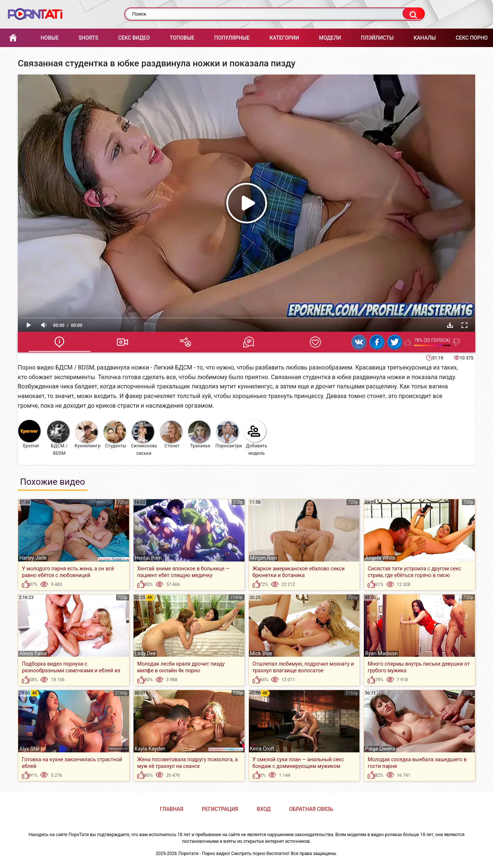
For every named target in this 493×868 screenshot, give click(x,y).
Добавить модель (256, 438)
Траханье (199, 435)
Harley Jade (33, 558)
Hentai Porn (148, 558)
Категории (284, 38)
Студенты (115, 435)
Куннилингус (88, 435)
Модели (330, 38)
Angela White (380, 558)
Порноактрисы (229, 435)
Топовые (182, 38)
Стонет (171, 435)
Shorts (88, 38)
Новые (50, 38)
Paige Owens (380, 749)
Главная (13, 38)
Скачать (450, 325)
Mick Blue (261, 653)
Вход (264, 809)
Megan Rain (264, 558)
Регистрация (220, 809)
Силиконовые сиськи (144, 438)
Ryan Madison (381, 653)
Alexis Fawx (33, 653)
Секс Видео (134, 38)
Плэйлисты (377, 38)
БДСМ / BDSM (58, 438)
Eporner (29, 434)
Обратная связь (311, 809)
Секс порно (472, 38)
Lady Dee (145, 653)
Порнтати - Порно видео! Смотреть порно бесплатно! (234, 854)
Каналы (425, 38)
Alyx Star (29, 749)
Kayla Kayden (150, 749)
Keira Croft (262, 749)
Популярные (232, 38)
